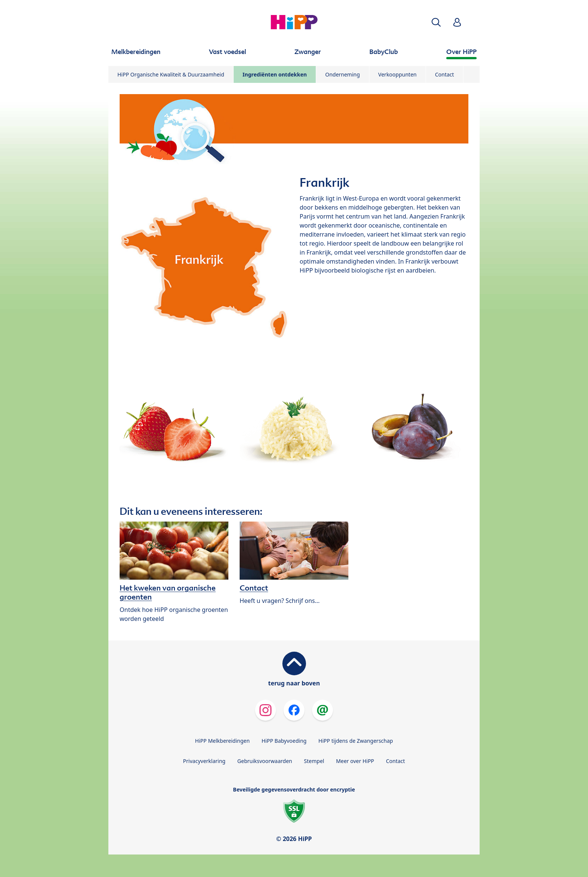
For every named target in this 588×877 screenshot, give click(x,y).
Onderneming (342, 74)
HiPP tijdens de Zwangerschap (356, 741)
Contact (445, 74)
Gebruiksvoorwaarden (265, 761)
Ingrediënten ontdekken (275, 74)
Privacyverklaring (204, 761)
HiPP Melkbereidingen (222, 741)
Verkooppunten (397, 74)
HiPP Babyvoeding (284, 741)
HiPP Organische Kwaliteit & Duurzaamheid (171, 74)
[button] (436, 22)
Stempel (314, 761)
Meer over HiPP (355, 761)
